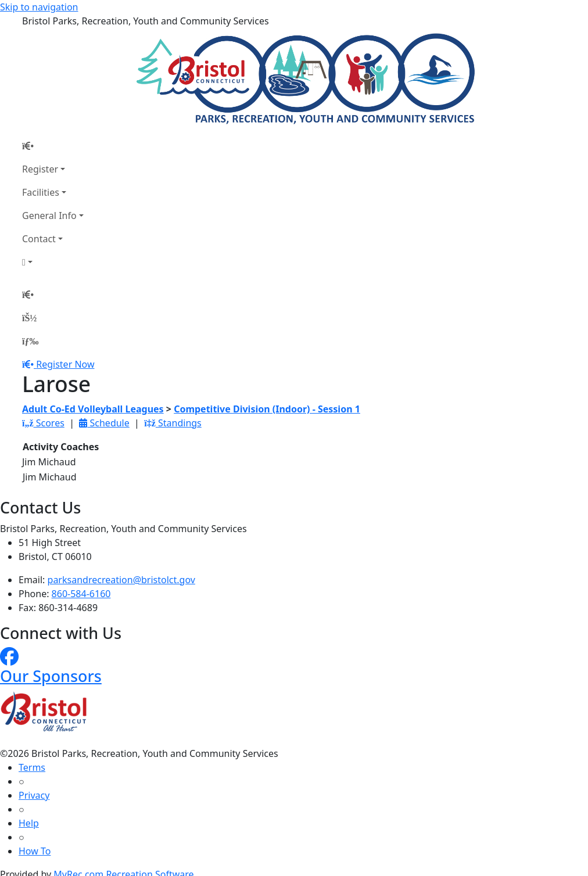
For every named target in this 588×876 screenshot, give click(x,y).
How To (35, 851)
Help (29, 823)
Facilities (41, 192)
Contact (39, 239)
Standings (173, 423)
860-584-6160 (81, 594)
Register (40, 169)
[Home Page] (53, 146)
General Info (49, 216)
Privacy (34, 795)
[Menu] (30, 341)
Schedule (104, 423)
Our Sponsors (51, 676)
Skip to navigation (39, 7)
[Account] (53, 262)
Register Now (65, 364)
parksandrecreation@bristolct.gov (121, 580)
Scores (43, 423)
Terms (32, 767)
